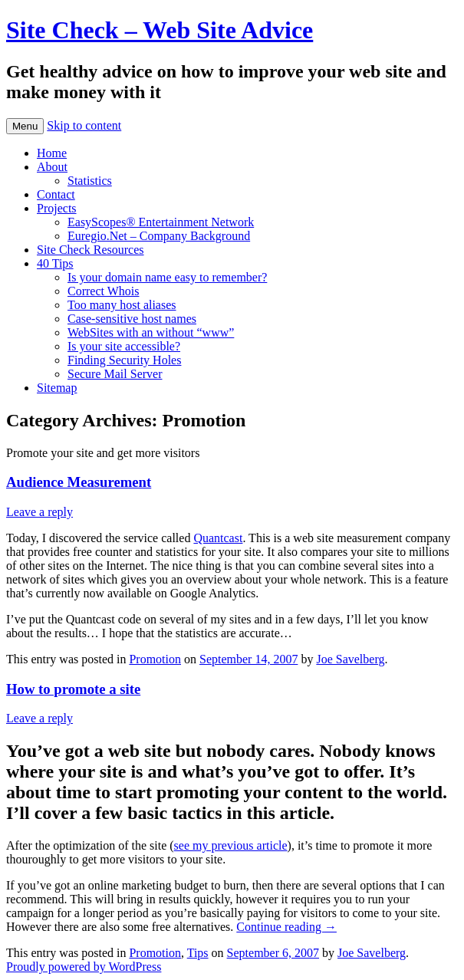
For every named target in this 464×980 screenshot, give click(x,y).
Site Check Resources (90, 250)
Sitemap (57, 388)
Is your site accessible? (124, 346)
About (52, 167)
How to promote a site (73, 689)
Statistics (90, 181)
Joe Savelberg (350, 659)
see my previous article (231, 845)
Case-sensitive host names (132, 319)
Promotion (155, 659)
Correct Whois (103, 291)
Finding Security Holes (124, 360)
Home (52, 153)
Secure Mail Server (115, 374)
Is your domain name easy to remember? (167, 277)
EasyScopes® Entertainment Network (161, 222)
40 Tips (55, 263)
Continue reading (286, 927)
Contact (56, 194)
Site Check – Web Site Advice (160, 30)
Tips (198, 953)
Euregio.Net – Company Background (159, 236)
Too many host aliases (122, 305)
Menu (25, 126)
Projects (57, 208)
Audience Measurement (79, 482)
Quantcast (218, 538)
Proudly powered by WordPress (84, 967)
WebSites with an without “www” (151, 332)
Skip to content (84, 125)
